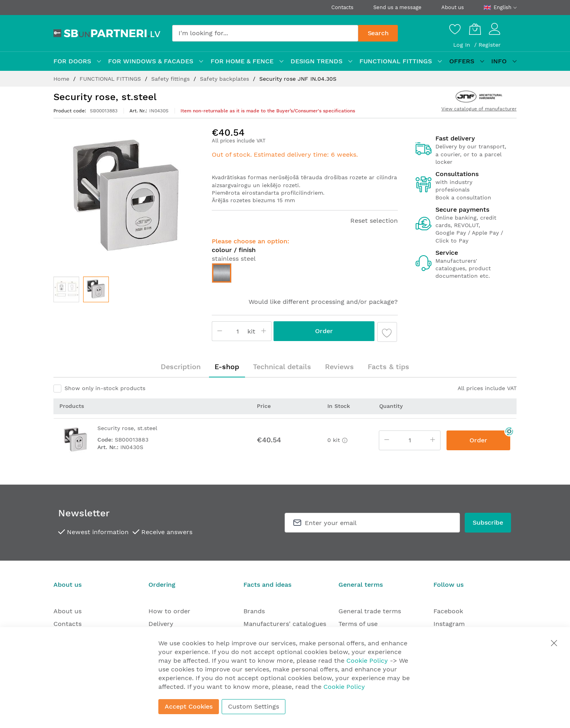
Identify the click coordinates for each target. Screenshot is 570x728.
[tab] (181, 367)
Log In (463, 45)
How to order (169, 611)
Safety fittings (171, 79)
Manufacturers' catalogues (285, 624)
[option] (222, 273)
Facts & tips (389, 367)
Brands (254, 611)
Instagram (449, 624)
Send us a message (397, 7)
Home (62, 79)
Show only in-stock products (105, 388)
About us (453, 7)
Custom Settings (254, 706)
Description (181, 367)
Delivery (161, 624)
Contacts (342, 7)
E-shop (227, 367)
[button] (66, 289)
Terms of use (358, 624)
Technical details (282, 367)
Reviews (339, 367)
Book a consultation (463, 197)
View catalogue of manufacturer (479, 109)
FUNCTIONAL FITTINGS (111, 79)
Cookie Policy (367, 661)
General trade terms (370, 611)
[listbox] (305, 275)
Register (490, 45)
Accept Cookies (189, 706)
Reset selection (374, 221)
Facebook (448, 611)
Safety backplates (225, 79)
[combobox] (265, 33)
